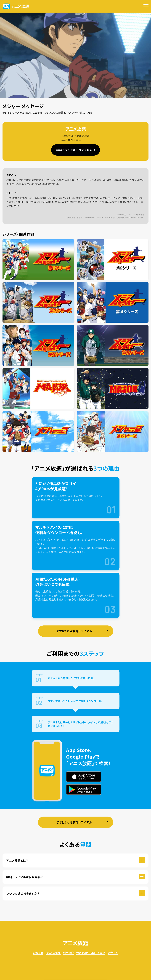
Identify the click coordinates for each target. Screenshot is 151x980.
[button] (146, 6)
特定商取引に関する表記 (91, 953)
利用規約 (69, 953)
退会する (113, 953)
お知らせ (38, 953)
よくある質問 (53, 953)
